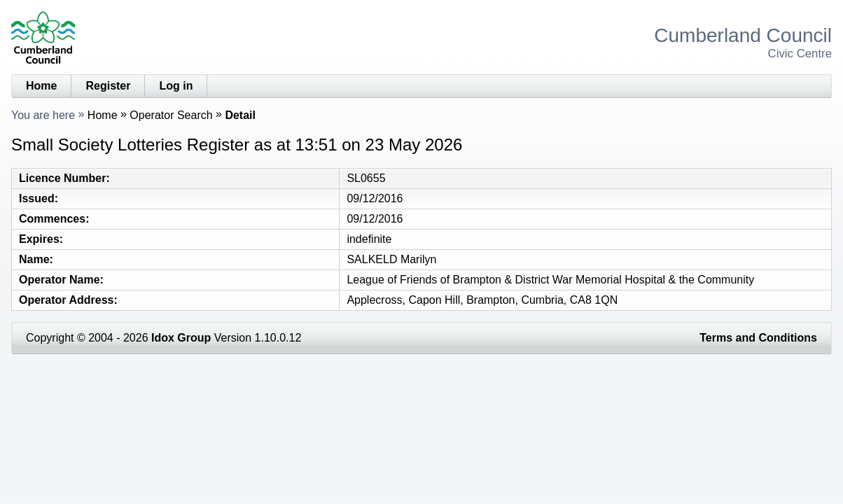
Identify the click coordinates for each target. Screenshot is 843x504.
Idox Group (181, 338)
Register (108, 86)
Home (41, 86)
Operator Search (171, 115)
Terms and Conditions (758, 338)
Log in (176, 86)
